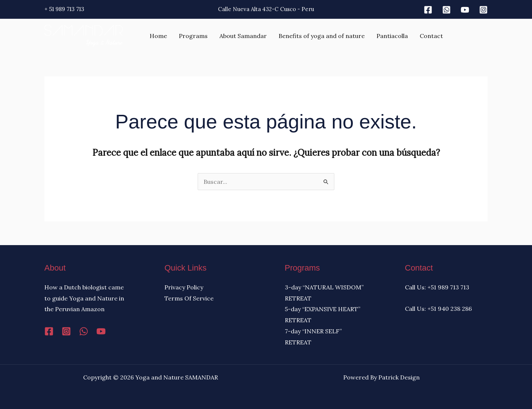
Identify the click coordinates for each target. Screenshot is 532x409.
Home (158, 36)
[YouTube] (101, 331)
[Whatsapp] (446, 10)
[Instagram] (483, 10)
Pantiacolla (392, 36)
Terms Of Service (189, 298)
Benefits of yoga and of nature (322, 36)
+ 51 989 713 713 (64, 9)
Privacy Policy (184, 287)
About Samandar (243, 36)
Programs (193, 36)
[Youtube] (465, 10)
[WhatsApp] (84, 331)
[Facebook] (428, 10)
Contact (431, 36)
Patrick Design (399, 377)
